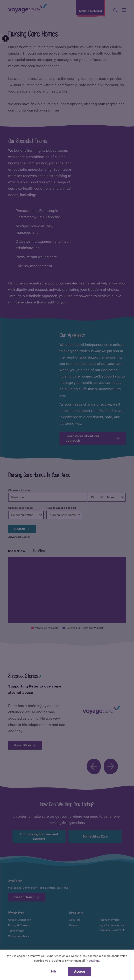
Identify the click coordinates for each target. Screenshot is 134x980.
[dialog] (67, 490)
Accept (80, 972)
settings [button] (94, 961)
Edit (53, 972)
